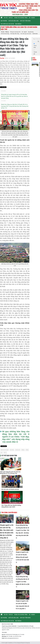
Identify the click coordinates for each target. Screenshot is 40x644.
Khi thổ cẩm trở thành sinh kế (10, 489)
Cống (27, 450)
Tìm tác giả (35, 53)
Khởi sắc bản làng (14, 21)
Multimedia (18, 24)
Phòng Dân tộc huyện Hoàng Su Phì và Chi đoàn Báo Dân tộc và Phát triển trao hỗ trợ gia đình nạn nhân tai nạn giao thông (14, 96)
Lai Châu (12, 450)
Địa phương (4, 21)
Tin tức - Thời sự (8, 18)
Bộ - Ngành (32, 18)
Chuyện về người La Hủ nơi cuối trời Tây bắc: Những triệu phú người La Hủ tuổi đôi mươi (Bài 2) (22, 557)
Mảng (23, 450)
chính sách (18, 450)
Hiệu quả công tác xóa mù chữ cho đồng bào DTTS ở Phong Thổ (10, 473)
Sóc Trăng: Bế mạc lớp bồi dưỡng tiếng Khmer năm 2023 (11, 506)
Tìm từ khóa (35, 47)
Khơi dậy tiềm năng (25, 21)
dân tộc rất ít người (5, 450)
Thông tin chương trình (21, 18)
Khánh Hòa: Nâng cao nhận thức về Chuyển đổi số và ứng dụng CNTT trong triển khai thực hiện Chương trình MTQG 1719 (15, 106)
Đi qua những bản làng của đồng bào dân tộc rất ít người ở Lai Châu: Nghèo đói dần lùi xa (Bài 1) (23, 582)
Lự (2, 453)
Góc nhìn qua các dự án (7, 24)
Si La (5, 453)
